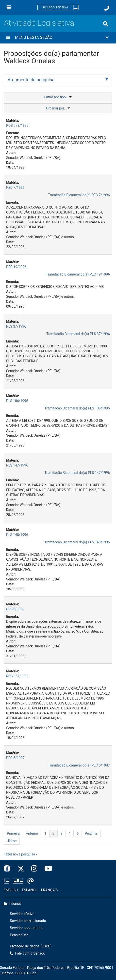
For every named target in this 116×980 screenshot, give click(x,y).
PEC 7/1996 (15, 188)
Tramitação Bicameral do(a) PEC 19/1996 (78, 274)
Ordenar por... (58, 108)
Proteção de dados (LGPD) (31, 946)
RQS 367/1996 (17, 676)
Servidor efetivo (22, 914)
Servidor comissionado (28, 921)
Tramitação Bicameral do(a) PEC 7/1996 (79, 195)
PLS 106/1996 (17, 401)
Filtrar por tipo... (58, 97)
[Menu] (9, 7)
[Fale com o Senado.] (107, 8)
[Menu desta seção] (8, 38)
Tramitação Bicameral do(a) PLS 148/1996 (77, 542)
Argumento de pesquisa (31, 80)
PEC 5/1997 (15, 758)
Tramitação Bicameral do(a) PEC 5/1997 (79, 765)
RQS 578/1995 (17, 126)
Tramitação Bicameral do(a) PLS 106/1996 (77, 408)
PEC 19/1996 (16, 267)
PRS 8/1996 (15, 609)
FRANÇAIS (50, 890)
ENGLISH (11, 890)
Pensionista (19, 935)
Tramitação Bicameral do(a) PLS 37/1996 (78, 334)
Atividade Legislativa (39, 23)
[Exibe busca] (106, 24)
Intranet (12, 904)
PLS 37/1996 (16, 326)
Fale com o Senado (28, 953)
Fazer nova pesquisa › (20, 854)
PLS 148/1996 (17, 535)
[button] (58, 38)
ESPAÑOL (30, 890)
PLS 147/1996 (17, 465)
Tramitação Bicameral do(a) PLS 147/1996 (77, 473)
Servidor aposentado (26, 928)
